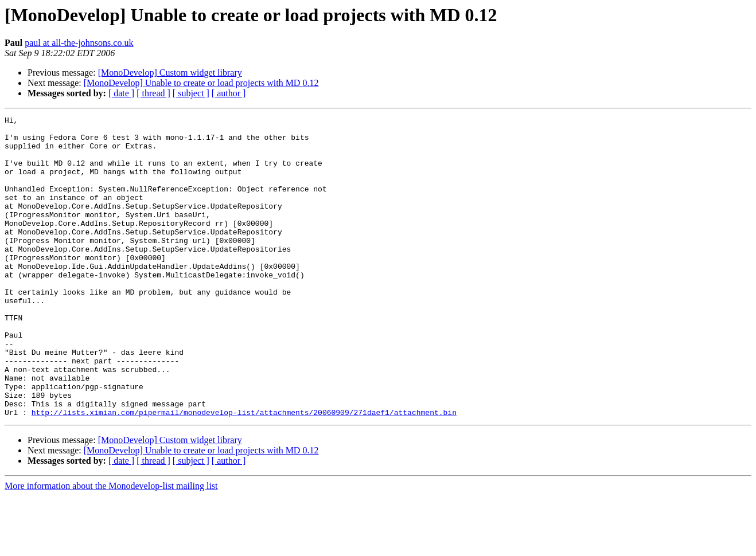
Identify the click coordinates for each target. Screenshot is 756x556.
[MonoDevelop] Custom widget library (170, 73)
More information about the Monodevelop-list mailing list (111, 546)
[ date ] (121, 93)
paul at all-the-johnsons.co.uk (79, 43)
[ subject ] (191, 93)
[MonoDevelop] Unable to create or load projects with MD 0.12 (201, 83)
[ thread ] (153, 93)
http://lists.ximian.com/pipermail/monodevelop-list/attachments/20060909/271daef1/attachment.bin (244, 472)
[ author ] (229, 93)
